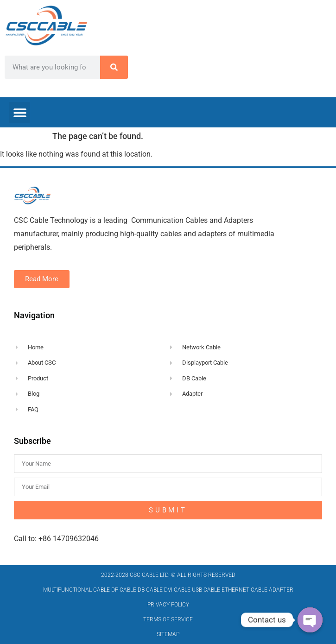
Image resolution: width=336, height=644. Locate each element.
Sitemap (168, 634)
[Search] (114, 67)
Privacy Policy (168, 605)
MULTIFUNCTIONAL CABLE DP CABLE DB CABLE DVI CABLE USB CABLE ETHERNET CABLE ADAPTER (168, 590)
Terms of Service (168, 619)
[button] (20, 112)
